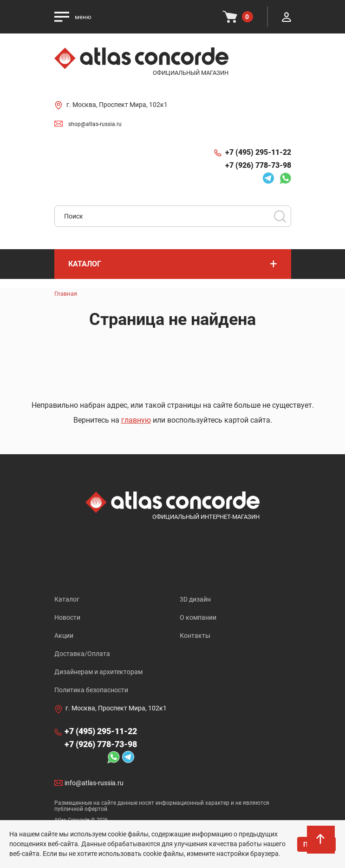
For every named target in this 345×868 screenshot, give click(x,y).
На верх (321, 845)
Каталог (67, 599)
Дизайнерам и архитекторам (98, 672)
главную (136, 420)
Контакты (195, 636)
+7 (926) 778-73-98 (258, 165)
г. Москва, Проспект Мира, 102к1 (117, 105)
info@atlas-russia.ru (94, 783)
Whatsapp (285, 178)
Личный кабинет (286, 17)
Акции (64, 636)
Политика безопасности (91, 690)
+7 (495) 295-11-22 (258, 152)
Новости (67, 617)
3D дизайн (195, 599)
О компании (198, 617)
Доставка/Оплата (82, 654)
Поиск (280, 216)
